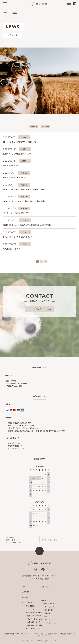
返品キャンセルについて (16, 449)
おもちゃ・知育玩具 (35, 612)
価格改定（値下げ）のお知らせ (15, 177)
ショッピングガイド (40, 636)
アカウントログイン (40, 634)
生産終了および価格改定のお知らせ (17, 154)
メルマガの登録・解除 (39, 579)
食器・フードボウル (35, 616)
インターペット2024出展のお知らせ (17, 213)
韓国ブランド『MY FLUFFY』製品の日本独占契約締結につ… (27, 189)
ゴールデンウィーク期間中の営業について (20, 142)
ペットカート (32, 609)
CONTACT (45, 587)
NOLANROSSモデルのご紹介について (18, 237)
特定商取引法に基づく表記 (12, 634)
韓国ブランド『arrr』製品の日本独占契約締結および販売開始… (28, 225)
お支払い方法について (53, 634)
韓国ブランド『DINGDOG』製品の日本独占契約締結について (27, 201)
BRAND (44, 600)
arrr (47, 616)
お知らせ (34, 126)
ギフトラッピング (34, 628)
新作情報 (45, 126)
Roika (48, 620)
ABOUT (26, 592)
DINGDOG (49, 610)
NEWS (25, 597)
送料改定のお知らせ (11, 166)
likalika (48, 613)
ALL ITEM (30, 606)
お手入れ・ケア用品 (35, 625)
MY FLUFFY (49, 607)
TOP (24, 587)
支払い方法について (15, 446)
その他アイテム (51, 623)
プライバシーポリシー (27, 634)
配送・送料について (15, 443)
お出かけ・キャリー (35, 622)
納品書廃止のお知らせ (12, 249)
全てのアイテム (50, 604)
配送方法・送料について (68, 634)
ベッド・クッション (35, 619)
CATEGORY (27, 603)
